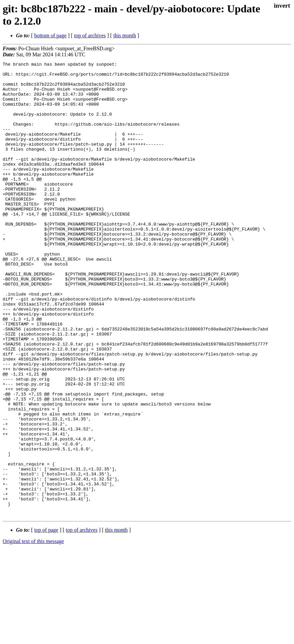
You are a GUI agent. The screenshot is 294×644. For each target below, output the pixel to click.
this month (125, 35)
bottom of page (50, 35)
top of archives (90, 35)
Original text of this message (33, 632)
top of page (46, 621)
